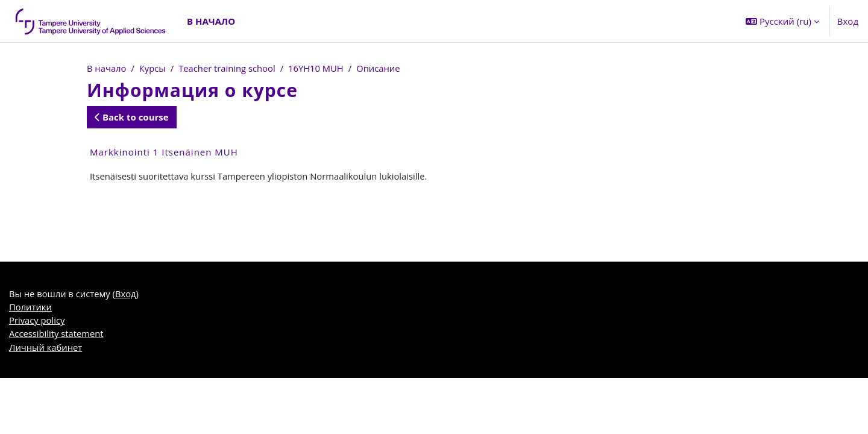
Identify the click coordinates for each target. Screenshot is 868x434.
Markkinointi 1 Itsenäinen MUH (164, 152)
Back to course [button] (132, 118)
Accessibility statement (57, 335)
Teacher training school (229, 68)
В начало (107, 68)
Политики (31, 308)
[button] (782, 21)
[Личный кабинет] (91, 21)
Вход (848, 21)
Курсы (153, 68)
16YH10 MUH (319, 68)
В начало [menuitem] (211, 21)
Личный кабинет (46, 349)
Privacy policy (37, 322)
